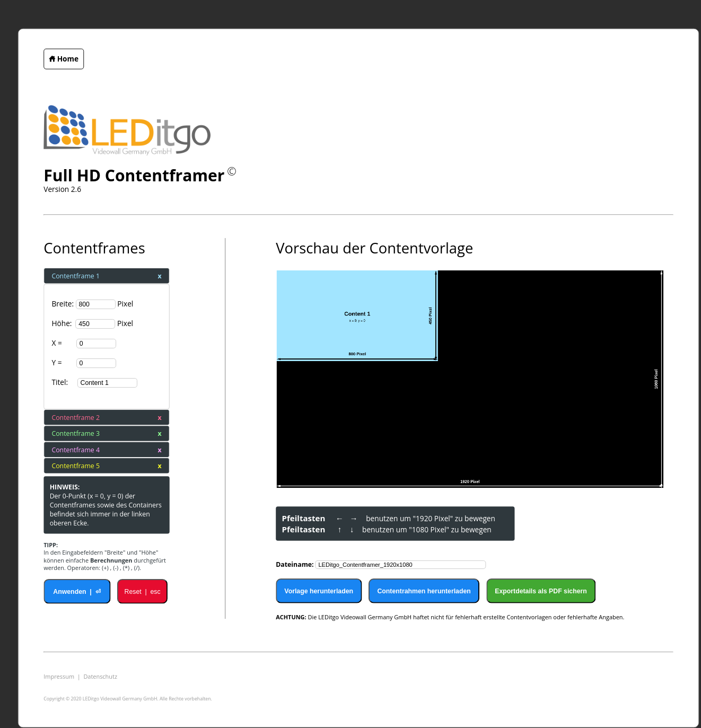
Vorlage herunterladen (319, 591)
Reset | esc (143, 591)
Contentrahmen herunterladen (424, 591)
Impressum (59, 677)
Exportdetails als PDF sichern (541, 591)
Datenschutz (100, 677)
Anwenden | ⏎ (77, 591)
